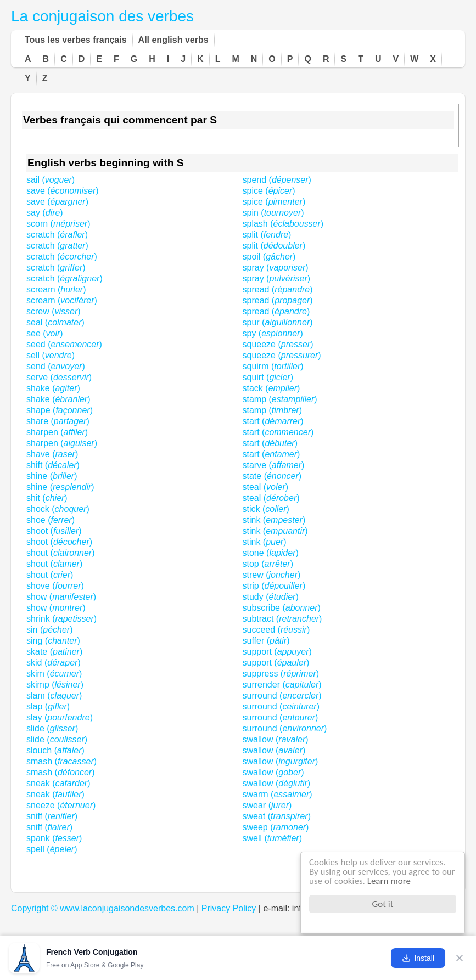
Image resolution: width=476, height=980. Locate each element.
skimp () (55, 685)
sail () (51, 180)
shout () (61, 553)
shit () (47, 498)
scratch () (57, 235)
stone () (271, 553)
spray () (276, 267)
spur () (278, 322)
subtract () (282, 619)
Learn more (389, 881)
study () (271, 597)
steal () (266, 487)
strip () (274, 586)
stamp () (280, 399)
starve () (274, 465)
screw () (54, 311)
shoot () (54, 531)
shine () (52, 476)
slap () (48, 706)
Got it (383, 904)
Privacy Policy (229, 908)
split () (267, 235)
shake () (53, 388)
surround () (282, 695)
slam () (54, 695)
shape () (60, 410)
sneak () (58, 783)
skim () (54, 674)
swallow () (276, 739)
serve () (59, 377)
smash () (61, 761)
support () (277, 652)
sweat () (277, 816)
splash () (283, 224)
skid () (54, 663)
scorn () (58, 224)
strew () (272, 575)
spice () (269, 191)
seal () (55, 322)
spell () (52, 849)
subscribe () (282, 608)
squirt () (268, 377)
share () (58, 421)
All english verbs (173, 40)
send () (56, 366)
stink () (274, 520)
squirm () (273, 366)
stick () (266, 509)
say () (45, 213)
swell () (272, 838)
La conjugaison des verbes (102, 16)
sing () (53, 641)
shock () (58, 509)
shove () (55, 586)
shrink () (61, 619)
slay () (60, 717)
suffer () (266, 641)
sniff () (52, 816)
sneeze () (61, 805)
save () (63, 191)
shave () (52, 454)
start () (273, 421)
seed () (64, 344)
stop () (268, 564)
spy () (273, 333)
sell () (51, 355)
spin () (273, 213)
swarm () (278, 794)
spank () (54, 838)
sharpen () (57, 432)
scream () (56, 289)
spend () (277, 180)
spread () (278, 289)
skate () (54, 652)
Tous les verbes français (76, 40)
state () (272, 476)
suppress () (281, 674)
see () (45, 333)
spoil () (269, 257)
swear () (267, 805)
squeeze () (278, 344)
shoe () (51, 520)
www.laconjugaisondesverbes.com (127, 908)
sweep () (276, 827)
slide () (52, 728)
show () (61, 597)
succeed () (276, 630)
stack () (271, 388)
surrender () (282, 685)
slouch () (55, 750)
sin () (49, 630)
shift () (53, 465)
